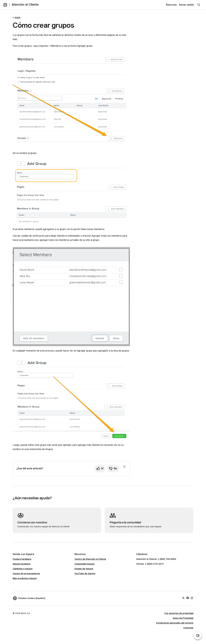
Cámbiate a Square (23, 569)
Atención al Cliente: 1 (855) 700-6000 (156, 559)
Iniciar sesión (186, 5)
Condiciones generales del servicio (175, 623)
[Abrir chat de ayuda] (198, 636)
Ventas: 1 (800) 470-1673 (150, 564)
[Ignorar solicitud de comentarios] (124, 467)
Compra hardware (22, 559)
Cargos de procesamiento (26, 574)
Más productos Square (25, 578)
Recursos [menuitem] (171, 5)
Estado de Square (84, 569)
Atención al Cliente (25, 5)
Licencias (188, 628)
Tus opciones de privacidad (179, 613)
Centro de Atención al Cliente (90, 559)
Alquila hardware (22, 564)
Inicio (18, 17)
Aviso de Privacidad (183, 618)
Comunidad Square (85, 564)
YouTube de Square (85, 574)
